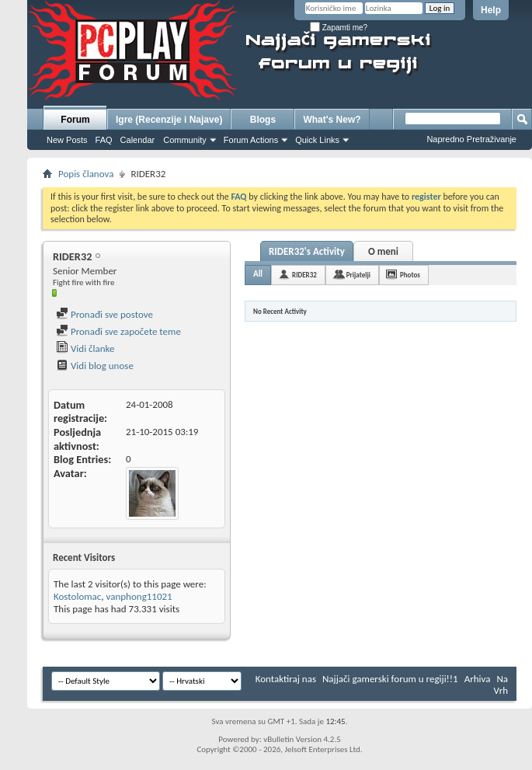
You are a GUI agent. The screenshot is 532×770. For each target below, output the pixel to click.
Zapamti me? (339, 28)
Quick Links (317, 140)
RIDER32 (304, 275)
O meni (383, 251)
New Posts (67, 140)
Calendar (138, 140)
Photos (410, 275)
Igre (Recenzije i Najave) (169, 120)
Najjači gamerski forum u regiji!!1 (390, 679)
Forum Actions (251, 140)
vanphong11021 (139, 596)
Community (185, 140)
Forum (75, 120)
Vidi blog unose (95, 366)
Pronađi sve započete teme (118, 331)
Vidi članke (85, 348)
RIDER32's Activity (307, 251)
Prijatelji (358, 275)
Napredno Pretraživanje (471, 139)
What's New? (332, 120)
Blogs (263, 120)
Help (491, 10)
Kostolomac (77, 596)
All (258, 274)
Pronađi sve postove (104, 314)
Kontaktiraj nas (286, 679)
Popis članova (86, 174)
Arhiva (478, 679)
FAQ (104, 140)
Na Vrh (501, 685)
